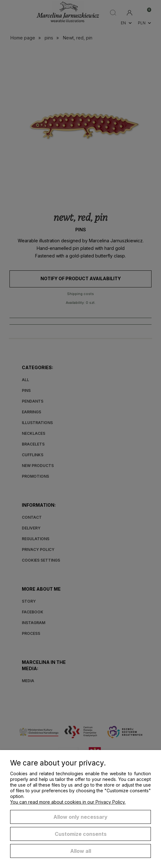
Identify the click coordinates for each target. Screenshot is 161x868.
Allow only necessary (80, 817)
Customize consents (81, 834)
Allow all (81, 851)
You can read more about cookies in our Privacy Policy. (68, 802)
